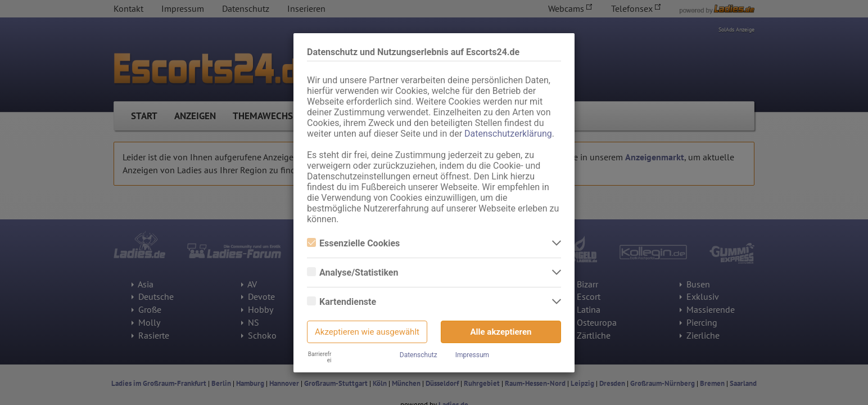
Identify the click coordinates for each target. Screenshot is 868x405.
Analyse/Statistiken (352, 273)
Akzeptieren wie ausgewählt (367, 332)
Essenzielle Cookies (353, 243)
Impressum (472, 355)
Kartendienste (342, 302)
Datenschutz (419, 355)
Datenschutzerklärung (508, 134)
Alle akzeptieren (501, 332)
